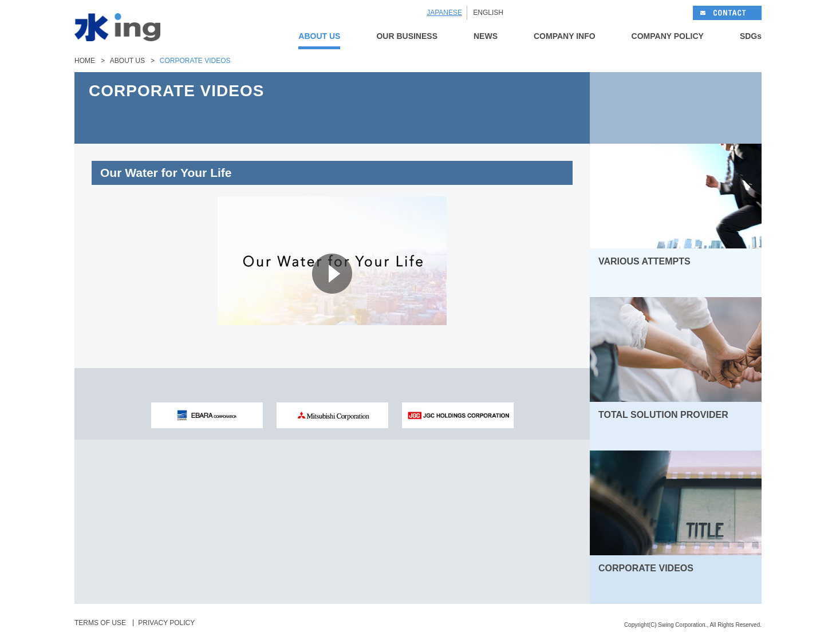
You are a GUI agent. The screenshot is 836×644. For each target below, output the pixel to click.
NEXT (719, 108)
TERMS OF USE (100, 623)
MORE (738, 284)
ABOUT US (319, 36)
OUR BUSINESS (407, 36)
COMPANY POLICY (668, 36)
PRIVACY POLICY (166, 623)
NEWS (486, 36)
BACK (633, 108)
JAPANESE (444, 13)
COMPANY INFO (565, 36)
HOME (85, 61)
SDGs (751, 36)
